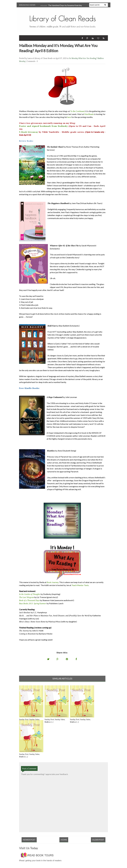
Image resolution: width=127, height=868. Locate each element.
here (69, 117)
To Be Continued (77, 111)
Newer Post (29, 840)
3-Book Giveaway (29, 132)
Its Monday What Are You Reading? (83, 58)
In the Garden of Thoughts (30, 594)
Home (64, 840)
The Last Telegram (26, 597)
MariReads (89, 114)
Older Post (98, 840)
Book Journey (53, 582)
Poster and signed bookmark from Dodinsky (43, 126)
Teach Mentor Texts (80, 585)
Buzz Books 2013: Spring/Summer (33, 603)
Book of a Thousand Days (29, 600)
